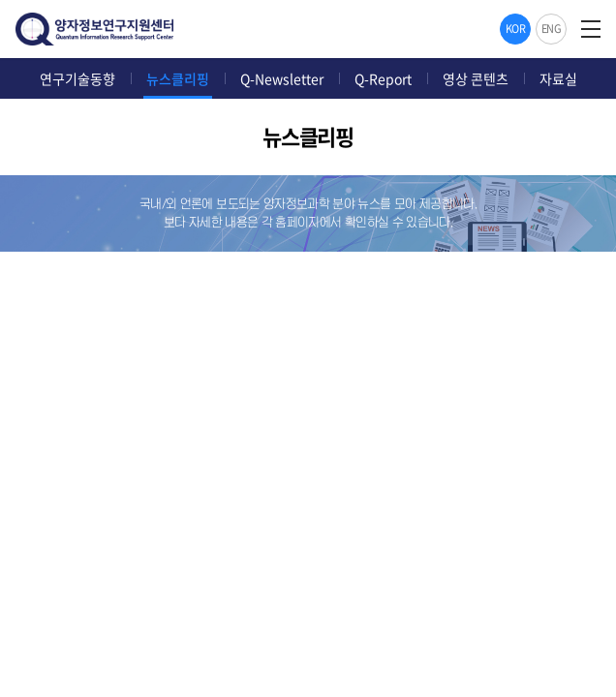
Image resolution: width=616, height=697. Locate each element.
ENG (552, 29)
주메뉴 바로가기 (0, 0)
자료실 (558, 78)
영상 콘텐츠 (476, 78)
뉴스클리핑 (178, 78)
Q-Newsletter (282, 78)
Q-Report (383, 78)
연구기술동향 (77, 78)
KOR (516, 29)
